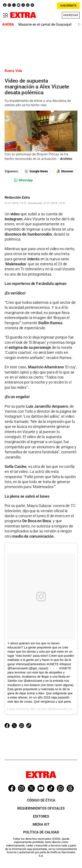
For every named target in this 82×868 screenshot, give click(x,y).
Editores (41, 816)
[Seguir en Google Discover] (65, 171)
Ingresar (71, 15)
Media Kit (41, 824)
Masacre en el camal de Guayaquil (45, 24)
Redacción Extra (17, 198)
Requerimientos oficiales (41, 808)
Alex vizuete (38, 709)
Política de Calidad (41, 832)
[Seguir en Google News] (36, 171)
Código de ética (41, 800)
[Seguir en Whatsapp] (23, 180)
